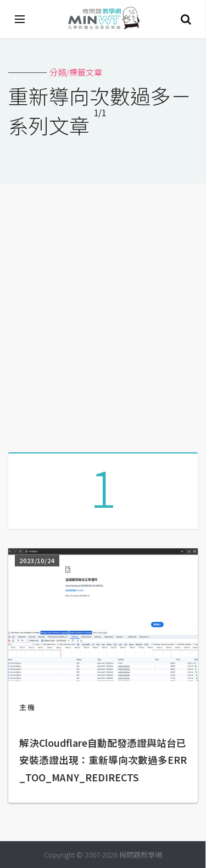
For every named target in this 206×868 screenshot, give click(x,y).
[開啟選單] (20, 19)
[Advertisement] (103, 314)
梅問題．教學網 (103, 19)
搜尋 (186, 19)
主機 (27, 707)
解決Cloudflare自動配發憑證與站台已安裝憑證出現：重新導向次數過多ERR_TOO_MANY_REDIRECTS (103, 760)
